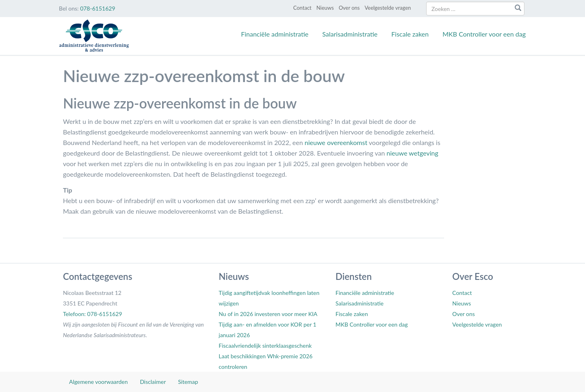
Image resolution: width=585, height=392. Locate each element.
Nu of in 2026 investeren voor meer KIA (268, 314)
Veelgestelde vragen (388, 8)
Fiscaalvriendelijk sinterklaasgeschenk (265, 345)
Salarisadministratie (350, 34)
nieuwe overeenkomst (336, 142)
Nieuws (325, 8)
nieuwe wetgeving (413, 153)
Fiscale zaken (410, 34)
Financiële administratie (275, 34)
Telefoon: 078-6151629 (92, 314)
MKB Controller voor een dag (484, 34)
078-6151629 (97, 8)
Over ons (349, 8)
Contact (302, 8)
